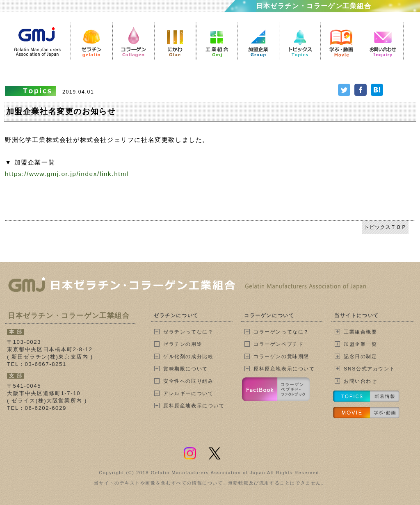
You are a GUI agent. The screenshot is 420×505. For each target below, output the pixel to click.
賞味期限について (186, 369)
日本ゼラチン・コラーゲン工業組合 (314, 6)
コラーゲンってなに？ (281, 332)
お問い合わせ (361, 381)
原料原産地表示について (194, 406)
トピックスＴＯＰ (385, 227)
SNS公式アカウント (369, 369)
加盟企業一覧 (361, 344)
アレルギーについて (188, 393)
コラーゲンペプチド (278, 344)
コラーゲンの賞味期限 (281, 356)
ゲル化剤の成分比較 (188, 356)
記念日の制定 (361, 356)
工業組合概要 (361, 332)
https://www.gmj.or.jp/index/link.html (67, 174)
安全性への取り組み (188, 381)
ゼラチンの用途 (183, 344)
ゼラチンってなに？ (188, 332)
